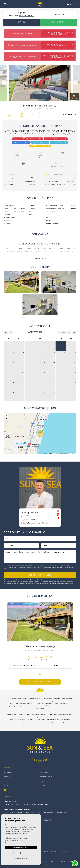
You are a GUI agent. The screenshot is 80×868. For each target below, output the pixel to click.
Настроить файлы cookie (21, 853)
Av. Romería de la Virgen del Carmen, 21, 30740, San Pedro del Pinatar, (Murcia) (35, 812)
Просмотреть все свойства (40, 682)
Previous (4, 82)
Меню (71, 4)
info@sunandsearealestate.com (35, 523)
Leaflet (46, 454)
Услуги (7, 781)
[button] (10, 115)
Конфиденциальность (50, 862)
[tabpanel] (40, 635)
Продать (43, 781)
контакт (58, 22)
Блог (6, 786)
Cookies (63, 862)
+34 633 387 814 (29, 520)
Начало (7, 772)
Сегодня (62, 332)
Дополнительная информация (16, 843)
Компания (43, 772)
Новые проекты (46, 777)
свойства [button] (8, 777)
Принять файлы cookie (21, 847)
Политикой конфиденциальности (32, 567)
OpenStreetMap (59, 454)
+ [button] (7, 416)
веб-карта (70, 862)
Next (76, 82)
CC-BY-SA (73, 454)
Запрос (22, 22)
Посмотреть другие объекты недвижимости (58, 33)
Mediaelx (46, 864)
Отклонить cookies (21, 859)
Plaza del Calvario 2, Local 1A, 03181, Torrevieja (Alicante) (26, 804)
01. (40, 675)
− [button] (7, 419)
